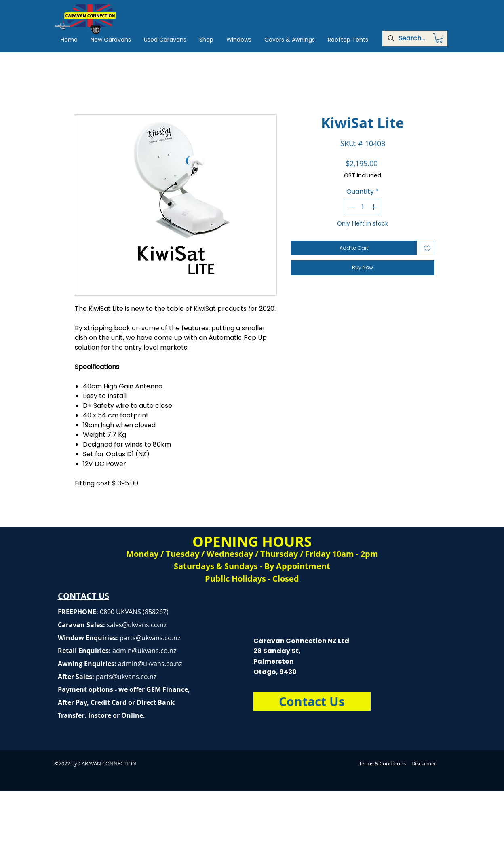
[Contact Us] (312, 701)
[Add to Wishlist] (427, 248)
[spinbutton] (363, 207)
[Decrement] (351, 207)
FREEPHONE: (79, 612)
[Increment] (374, 207)
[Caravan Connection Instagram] (437, 835)
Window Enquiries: (89, 638)
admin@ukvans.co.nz (144, 651)
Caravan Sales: (90, 625)
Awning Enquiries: (120, 664)
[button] (439, 38)
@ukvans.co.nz (144, 625)
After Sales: (77, 677)
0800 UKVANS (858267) (134, 612)
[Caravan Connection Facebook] (422, 835)
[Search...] (414, 38)
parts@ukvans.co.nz (150, 638)
